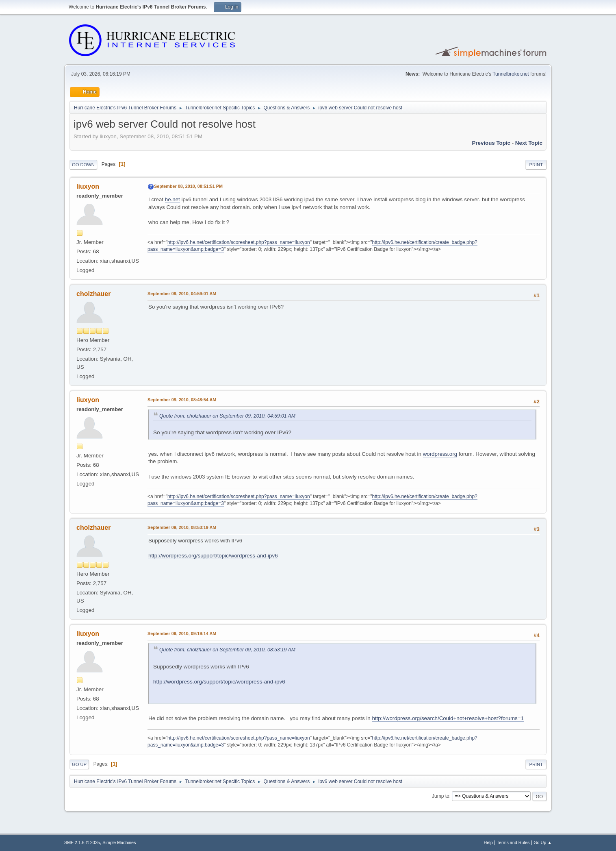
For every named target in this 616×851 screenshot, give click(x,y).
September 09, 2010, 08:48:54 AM (182, 400)
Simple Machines (119, 842)
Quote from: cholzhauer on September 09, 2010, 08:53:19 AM (227, 650)
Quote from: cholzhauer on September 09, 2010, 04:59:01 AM (227, 416)
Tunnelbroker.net (511, 74)
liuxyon (88, 186)
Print (536, 165)
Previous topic (491, 143)
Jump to (441, 796)
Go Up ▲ (543, 842)
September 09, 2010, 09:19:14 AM (182, 633)
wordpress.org (440, 454)
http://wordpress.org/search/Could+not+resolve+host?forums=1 (448, 718)
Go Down (83, 165)
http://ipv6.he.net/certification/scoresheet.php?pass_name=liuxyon (239, 242)
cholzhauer (93, 294)
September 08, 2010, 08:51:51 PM (188, 186)
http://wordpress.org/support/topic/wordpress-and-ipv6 (213, 556)
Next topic (529, 143)
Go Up (79, 764)
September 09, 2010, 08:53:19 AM (182, 527)
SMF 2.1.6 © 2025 (82, 842)
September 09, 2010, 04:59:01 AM (182, 294)
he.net (172, 199)
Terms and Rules (513, 842)
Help (488, 842)
